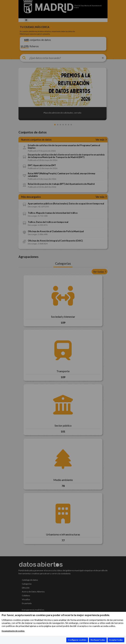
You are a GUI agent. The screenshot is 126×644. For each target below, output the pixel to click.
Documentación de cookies (13, 631)
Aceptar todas (116, 640)
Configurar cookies (77, 640)
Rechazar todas (98, 640)
